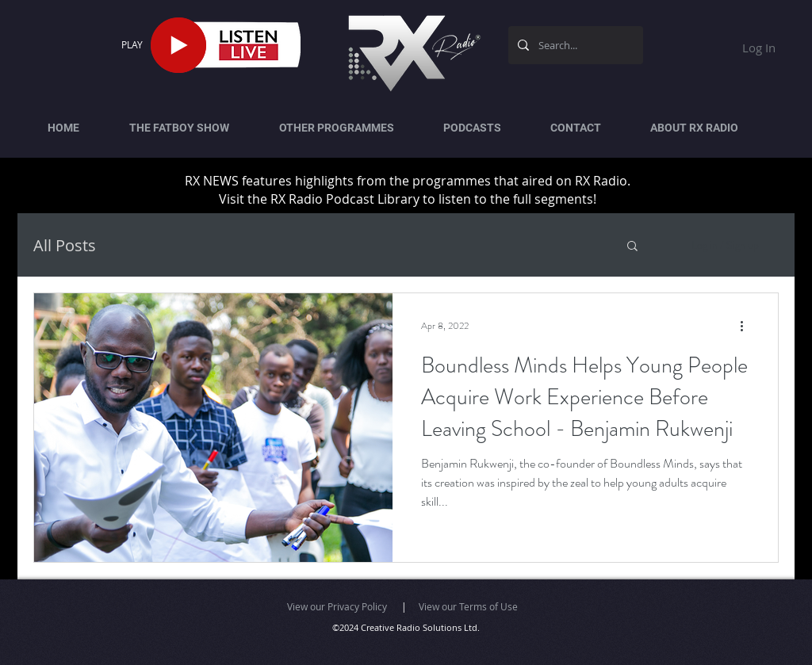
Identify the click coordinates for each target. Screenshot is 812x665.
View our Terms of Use (468, 606)
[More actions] (747, 326)
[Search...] (574, 45)
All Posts (65, 245)
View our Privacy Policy (337, 606)
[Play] (178, 45)
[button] (632, 247)
